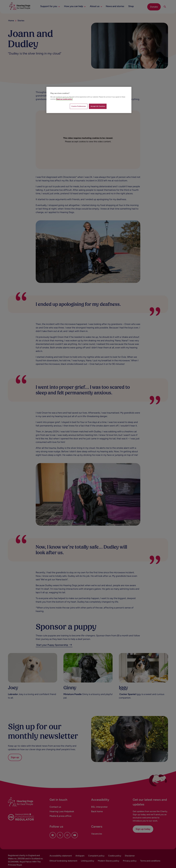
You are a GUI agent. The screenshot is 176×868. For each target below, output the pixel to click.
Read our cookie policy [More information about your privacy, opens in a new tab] (64, 99)
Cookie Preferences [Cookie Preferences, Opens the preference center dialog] (79, 106)
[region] (89, 100)
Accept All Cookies (98, 106)
